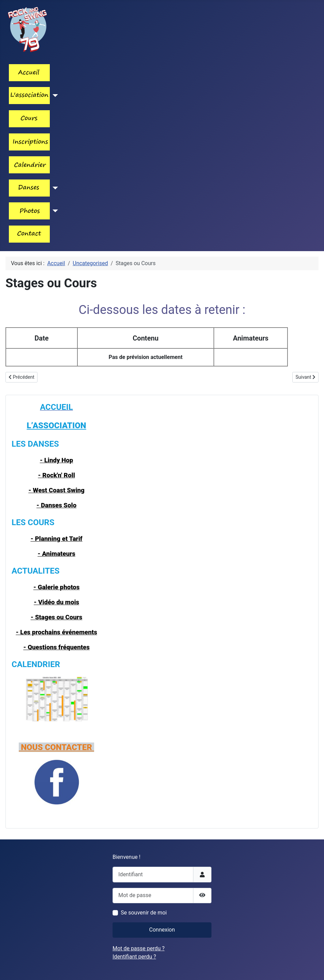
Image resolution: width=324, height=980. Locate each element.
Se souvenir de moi (144, 913)
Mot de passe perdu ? (139, 948)
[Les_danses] (54, 188)
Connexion (162, 930)
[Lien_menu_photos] (54, 211)
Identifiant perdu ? (134, 957)
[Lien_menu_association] (54, 96)
